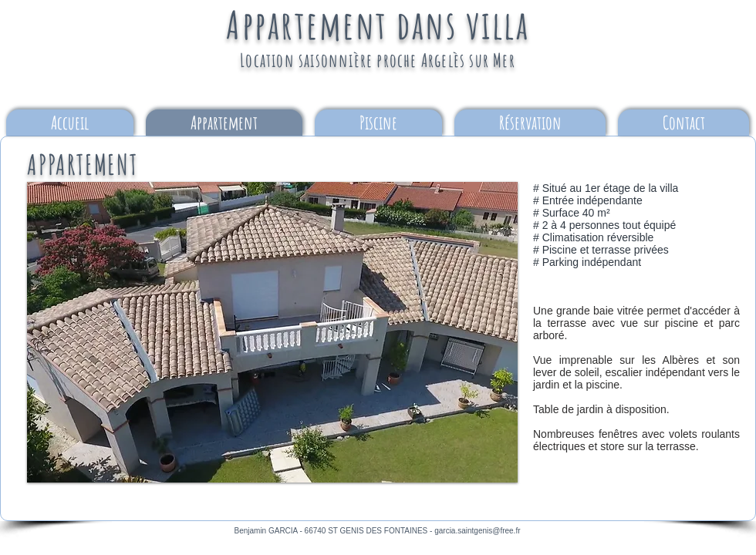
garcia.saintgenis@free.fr (477, 531)
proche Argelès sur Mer (445, 60)
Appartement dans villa (378, 24)
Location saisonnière (308, 60)
